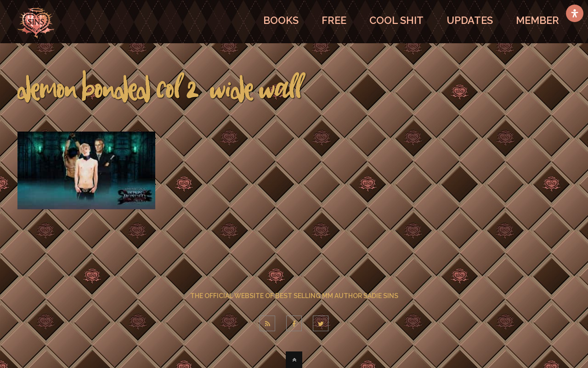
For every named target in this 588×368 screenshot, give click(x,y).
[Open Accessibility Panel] (575, 13)
